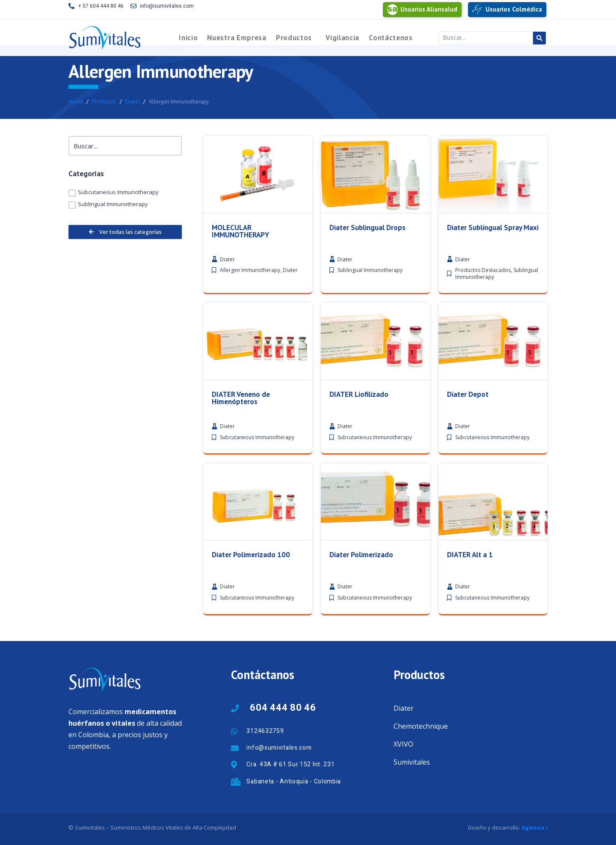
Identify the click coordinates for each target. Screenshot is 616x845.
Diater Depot (468, 404)
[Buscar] (125, 146)
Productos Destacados (483, 280)
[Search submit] (539, 38)
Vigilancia (342, 38)
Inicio (188, 38)
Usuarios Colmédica (514, 9)
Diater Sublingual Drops (367, 237)
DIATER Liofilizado (359, 404)
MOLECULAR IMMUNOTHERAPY (240, 241)
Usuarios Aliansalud (429, 9)
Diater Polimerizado (361, 705)
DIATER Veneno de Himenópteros (241, 408)
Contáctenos (391, 38)
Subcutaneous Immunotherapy (257, 447)
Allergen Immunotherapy (250, 280)
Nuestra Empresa (237, 38)
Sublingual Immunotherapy (370, 280)
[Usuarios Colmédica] (478, 10)
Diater (290, 280)
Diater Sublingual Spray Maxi (493, 237)
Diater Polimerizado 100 (251, 705)
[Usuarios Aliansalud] (392, 10)
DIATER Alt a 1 (470, 705)
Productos (294, 38)
